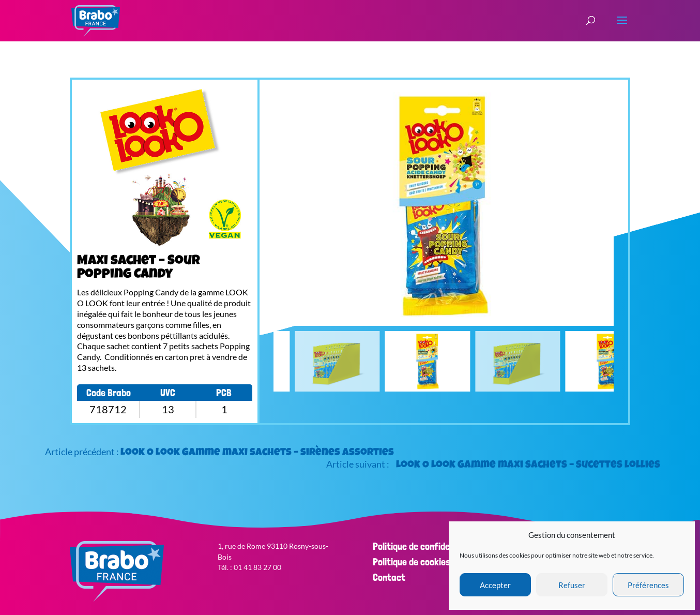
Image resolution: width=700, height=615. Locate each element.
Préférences (648, 585)
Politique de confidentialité (426, 546)
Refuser (572, 585)
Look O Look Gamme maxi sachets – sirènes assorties (257, 453)
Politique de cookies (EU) (421, 562)
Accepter (495, 585)
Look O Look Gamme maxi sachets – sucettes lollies (528, 466)
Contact (389, 577)
